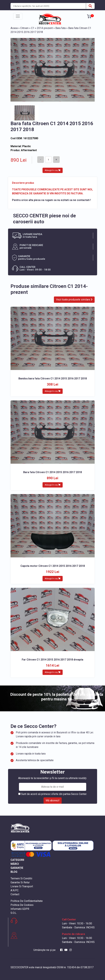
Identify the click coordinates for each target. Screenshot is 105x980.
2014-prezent (45, 28)
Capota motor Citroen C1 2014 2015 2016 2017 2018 (53, 566)
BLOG (14, 872)
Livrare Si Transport (22, 886)
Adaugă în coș (53, 170)
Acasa (14, 28)
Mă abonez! (53, 800)
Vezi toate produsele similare (74, 300)
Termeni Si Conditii (21, 878)
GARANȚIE (17, 868)
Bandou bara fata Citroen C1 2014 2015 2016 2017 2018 (53, 379)
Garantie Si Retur (20, 882)
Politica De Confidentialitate (27, 901)
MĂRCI (15, 864)
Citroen (24, 28)
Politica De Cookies (22, 905)
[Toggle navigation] (18, 16)
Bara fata (60, 28)
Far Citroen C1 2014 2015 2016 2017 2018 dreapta (52, 660)
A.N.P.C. (15, 890)
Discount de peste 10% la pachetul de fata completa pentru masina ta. (57, 697)
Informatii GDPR (20, 909)
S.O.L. (14, 913)
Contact (15, 894)
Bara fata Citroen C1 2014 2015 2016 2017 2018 (52, 472)
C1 (33, 28)
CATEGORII (17, 860)
